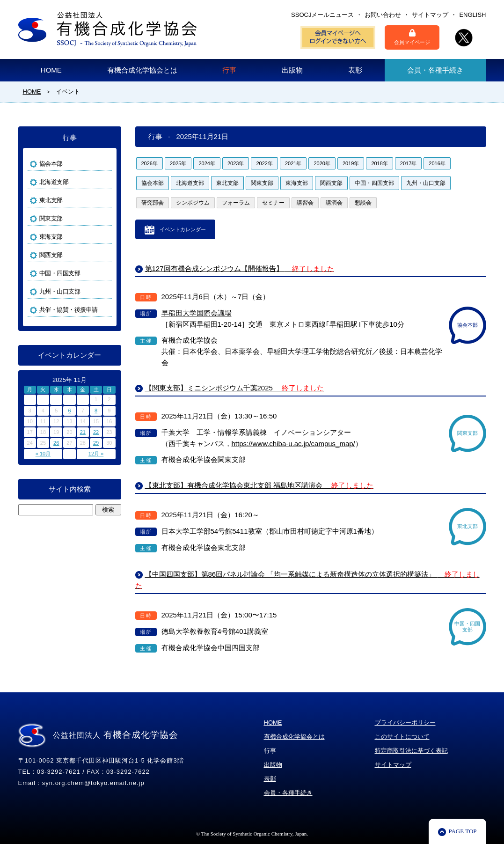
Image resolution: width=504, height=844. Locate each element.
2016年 (437, 163)
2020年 (322, 163)
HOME (51, 70)
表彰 (355, 70)
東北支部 (227, 183)
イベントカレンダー (183, 229)
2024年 (207, 163)
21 (83, 432)
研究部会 (153, 203)
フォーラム (236, 203)
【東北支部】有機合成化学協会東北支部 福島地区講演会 (259, 485)
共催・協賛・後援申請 (69, 310)
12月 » (96, 454)
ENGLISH (472, 15)
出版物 (292, 70)
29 (96, 443)
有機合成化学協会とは (142, 70)
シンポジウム (193, 203)
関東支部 (262, 183)
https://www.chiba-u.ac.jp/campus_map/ (293, 444)
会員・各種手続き (435, 70)
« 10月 (43, 454)
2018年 (379, 163)
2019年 (351, 163)
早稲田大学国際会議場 (197, 313)
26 (56, 443)
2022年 (264, 163)
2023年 (236, 163)
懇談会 (363, 203)
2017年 (408, 163)
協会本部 (153, 183)
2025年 (178, 163)
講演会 (334, 203)
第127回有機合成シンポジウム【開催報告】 (240, 268)
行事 (229, 70)
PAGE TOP (462, 831)
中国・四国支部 (374, 183)
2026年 (150, 163)
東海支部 (297, 183)
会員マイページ (412, 37)
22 (96, 432)
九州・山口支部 (426, 183)
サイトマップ (430, 15)
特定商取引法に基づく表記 (411, 751)
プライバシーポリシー (405, 723)
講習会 (305, 203)
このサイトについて (402, 737)
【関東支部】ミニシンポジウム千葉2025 (235, 388)
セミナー (273, 203)
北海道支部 (190, 183)
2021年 (293, 163)
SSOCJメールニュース (322, 15)
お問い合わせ (383, 15)
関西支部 (331, 183)
